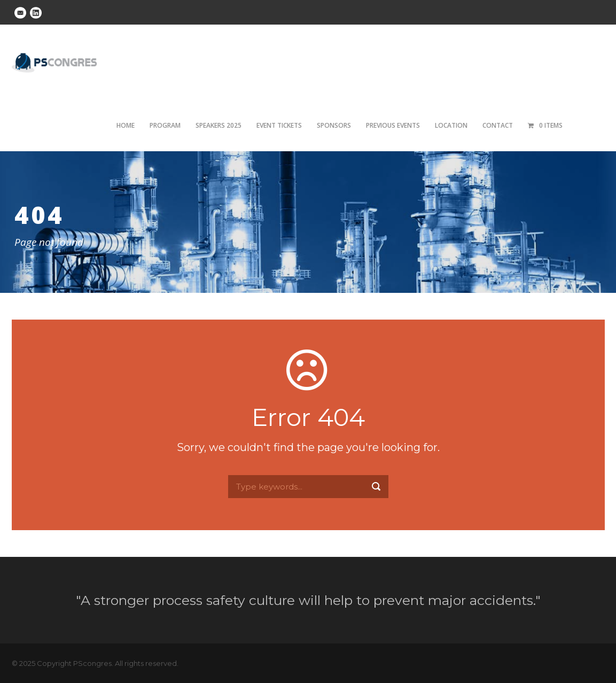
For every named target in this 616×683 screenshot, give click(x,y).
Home (126, 125)
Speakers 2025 (219, 125)
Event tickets (279, 125)
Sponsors (334, 125)
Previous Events (393, 125)
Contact (498, 125)
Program (165, 125)
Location (451, 125)
